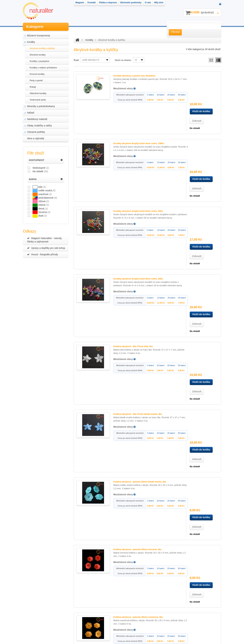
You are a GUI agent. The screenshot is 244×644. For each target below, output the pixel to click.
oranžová (42, 194)
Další (109, 549)
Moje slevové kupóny (88, 628)
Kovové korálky (37, 74)
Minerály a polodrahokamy (41, 106)
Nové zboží (32, 602)
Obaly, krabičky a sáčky (39, 126)
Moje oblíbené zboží (87, 621)
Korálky (31, 42)
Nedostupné (41, 168)
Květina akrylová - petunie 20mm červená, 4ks (133, 350)
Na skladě (40, 171)
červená (41, 212)
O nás (29, 628)
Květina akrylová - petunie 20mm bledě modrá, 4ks (135, 311)
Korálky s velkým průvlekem (43, 68)
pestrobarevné (45, 198)
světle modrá (44, 190)
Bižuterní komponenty (39, 36)
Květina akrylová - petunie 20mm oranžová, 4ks (133, 390)
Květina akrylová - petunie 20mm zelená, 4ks (132, 468)
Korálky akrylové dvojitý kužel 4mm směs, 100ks (134, 115)
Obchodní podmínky (36, 621)
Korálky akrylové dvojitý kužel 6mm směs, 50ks (133, 154)
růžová (41, 201)
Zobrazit (197, 92)
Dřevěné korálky (38, 55)
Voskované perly (38, 100)
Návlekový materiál (37, 119)
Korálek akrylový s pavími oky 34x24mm (130, 76)
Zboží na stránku (123, 60)
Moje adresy (83, 609)
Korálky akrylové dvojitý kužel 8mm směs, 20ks (133, 193)
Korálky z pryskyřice (39, 61)
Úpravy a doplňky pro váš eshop (46, 248)
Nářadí (31, 113)
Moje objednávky (85, 602)
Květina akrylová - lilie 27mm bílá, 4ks (128, 233)
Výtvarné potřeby (36, 132)
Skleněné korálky (38, 93)
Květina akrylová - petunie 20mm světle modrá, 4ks (135, 429)
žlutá (40, 216)
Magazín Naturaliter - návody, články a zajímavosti (45, 240)
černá (40, 209)
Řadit (76, 60)
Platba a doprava (35, 615)
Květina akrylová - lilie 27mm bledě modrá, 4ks (133, 272)
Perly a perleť (36, 80)
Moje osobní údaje (86, 615)
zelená (41, 205)
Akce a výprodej (36, 138)
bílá (39, 187)
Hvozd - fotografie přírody (43, 254)
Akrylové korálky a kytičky (42, 48)
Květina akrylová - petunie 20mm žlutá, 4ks (131, 507)
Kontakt (30, 609)
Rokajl (33, 87)
